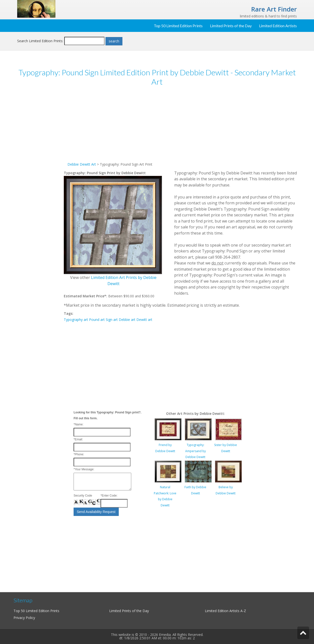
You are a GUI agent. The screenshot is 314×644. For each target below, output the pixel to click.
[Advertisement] (40, 166)
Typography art (76, 320)
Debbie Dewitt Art (82, 164)
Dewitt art (144, 320)
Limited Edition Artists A (224, 611)
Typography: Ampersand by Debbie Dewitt (196, 451)
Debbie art (127, 320)
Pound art (97, 320)
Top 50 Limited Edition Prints (178, 26)
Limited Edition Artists (278, 26)
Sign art (112, 320)
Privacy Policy (24, 618)
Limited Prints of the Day (231, 26)
